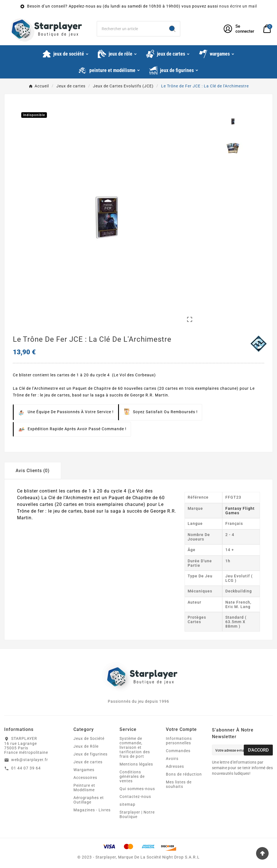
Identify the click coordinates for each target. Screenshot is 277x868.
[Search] (172, 29)
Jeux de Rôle (86, 746)
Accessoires (85, 778)
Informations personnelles (179, 741)
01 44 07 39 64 (26, 768)
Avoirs (172, 759)
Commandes (178, 751)
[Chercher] (131, 29)
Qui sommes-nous (137, 789)
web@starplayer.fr (30, 760)
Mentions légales (136, 764)
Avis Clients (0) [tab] (33, 471)
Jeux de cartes (88, 762)
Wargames (84, 770)
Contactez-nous (135, 797)
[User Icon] (240, 29)
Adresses (175, 766)
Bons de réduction (184, 774)
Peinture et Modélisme (84, 788)
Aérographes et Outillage (89, 800)
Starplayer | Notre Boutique (137, 814)
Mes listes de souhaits (179, 784)
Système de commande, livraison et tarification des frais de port (135, 747)
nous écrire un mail (238, 6)
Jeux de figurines (90, 754)
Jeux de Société (89, 738)
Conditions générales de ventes (132, 776)
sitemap (127, 804)
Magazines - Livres (92, 810)
